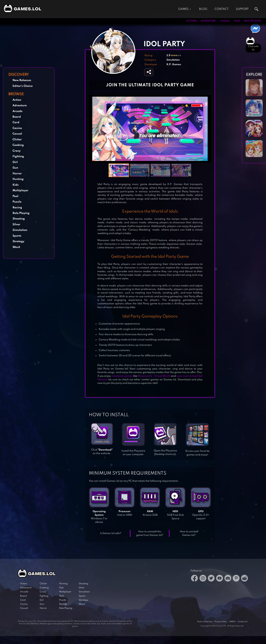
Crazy (17, 151)
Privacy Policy (221, 622)
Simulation (20, 230)
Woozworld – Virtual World (154, 376)
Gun (15, 168)
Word (16, 247)
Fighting (18, 156)
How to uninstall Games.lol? (189, 533)
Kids (237, 21)
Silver (16, 225)
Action (191, 21)
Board (17, 117)
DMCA (232, 622)
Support (242, 9)
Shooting (19, 219)
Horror (17, 174)
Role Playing (21, 213)
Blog (203, 9)
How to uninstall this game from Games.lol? (150, 533)
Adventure (208, 21)
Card (16, 122)
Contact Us (243, 622)
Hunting (18, 179)
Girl (15, 162)
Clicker (17, 140)
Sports (17, 236)
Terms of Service (205, 622)
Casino (17, 128)
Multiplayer (252, 21)
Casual (225, 21)
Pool (15, 196)
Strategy (18, 241)
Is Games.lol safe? (111, 533)
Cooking (18, 145)
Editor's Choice (23, 86)
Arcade (17, 111)
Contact (222, 9)
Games (183, 9)
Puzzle (17, 202)
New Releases (22, 80)
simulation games (122, 376)
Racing (17, 208)
